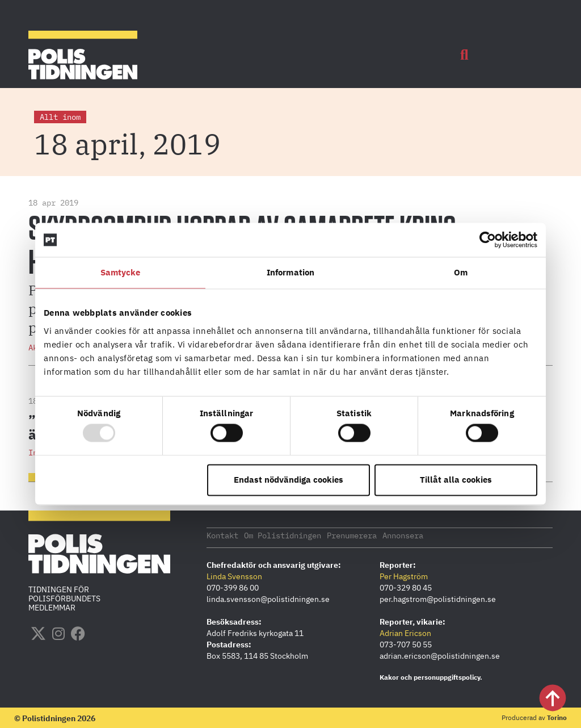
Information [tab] (290, 272)
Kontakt (222, 535)
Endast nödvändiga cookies (289, 480)
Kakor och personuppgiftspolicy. (431, 677)
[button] (464, 55)
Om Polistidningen (283, 535)
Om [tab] (461, 272)
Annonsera (403, 535)
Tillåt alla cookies (456, 480)
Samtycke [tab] (121, 272)
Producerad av (534, 717)
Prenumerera (352, 535)
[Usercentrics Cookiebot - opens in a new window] (488, 240)
